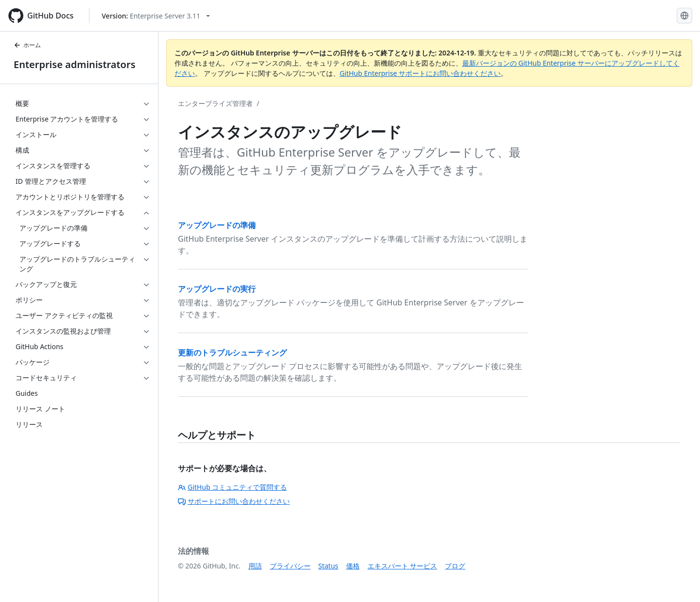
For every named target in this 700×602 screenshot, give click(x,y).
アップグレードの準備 (217, 225)
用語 (255, 566)
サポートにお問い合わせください (234, 501)
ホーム (27, 45)
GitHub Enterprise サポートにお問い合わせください (420, 73)
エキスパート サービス (402, 566)
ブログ (455, 566)
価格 (353, 566)
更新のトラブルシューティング (232, 353)
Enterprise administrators (75, 64)
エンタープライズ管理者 (215, 103)
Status (328, 566)
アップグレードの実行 (217, 289)
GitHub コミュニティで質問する (232, 487)
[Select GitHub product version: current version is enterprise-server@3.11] (156, 16)
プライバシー (290, 566)
